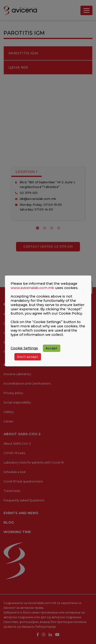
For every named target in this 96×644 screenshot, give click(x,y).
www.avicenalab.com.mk (32, 288)
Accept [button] (51, 348)
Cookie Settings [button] (24, 348)
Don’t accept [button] (27, 357)
